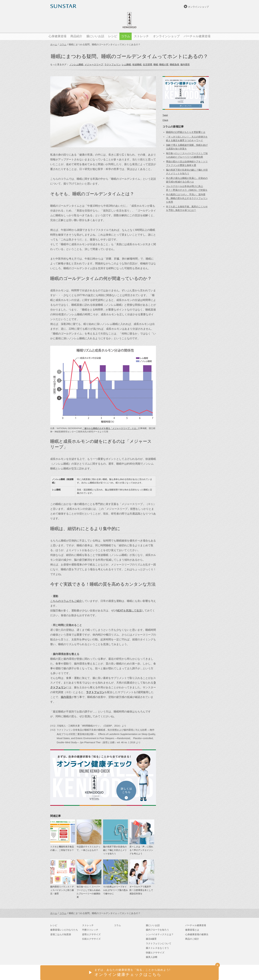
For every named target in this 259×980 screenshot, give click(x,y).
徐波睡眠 (137, 64)
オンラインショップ (198, 7)
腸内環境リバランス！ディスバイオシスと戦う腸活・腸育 (62, 890)
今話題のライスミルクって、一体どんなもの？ (88, 848)
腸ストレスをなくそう (157, 948)
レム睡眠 (126, 64)
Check (165, 120)
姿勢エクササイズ (91, 934)
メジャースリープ (94, 64)
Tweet (165, 115)
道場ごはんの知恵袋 (61, 934)
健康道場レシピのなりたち (64, 930)
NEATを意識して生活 (129, 610)
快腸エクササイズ (155, 953)
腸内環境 (185, 64)
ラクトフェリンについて (159, 943)
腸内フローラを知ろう (157, 930)
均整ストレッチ (90, 930)
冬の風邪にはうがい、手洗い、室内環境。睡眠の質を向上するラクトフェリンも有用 (187, 198)
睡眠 (156, 64)
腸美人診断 (152, 957)
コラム (63, 44)
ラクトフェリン (112, 64)
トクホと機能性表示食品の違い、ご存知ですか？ (62, 848)
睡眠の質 (164, 64)
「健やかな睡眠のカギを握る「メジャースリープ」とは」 (110, 428)
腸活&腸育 (151, 939)
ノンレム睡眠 (76, 64)
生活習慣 (148, 64)
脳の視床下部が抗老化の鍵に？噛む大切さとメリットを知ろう (115, 850)
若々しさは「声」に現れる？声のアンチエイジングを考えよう (141, 850)
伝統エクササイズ (91, 939)
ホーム (54, 44)
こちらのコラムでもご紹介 (66, 601)
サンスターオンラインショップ (192, 973)
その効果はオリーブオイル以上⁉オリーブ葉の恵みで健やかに (115, 890)
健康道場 (129, 20)
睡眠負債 (174, 64)
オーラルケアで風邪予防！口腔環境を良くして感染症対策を (141, 890)
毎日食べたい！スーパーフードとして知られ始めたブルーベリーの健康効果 (88, 892)
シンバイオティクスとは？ (160, 934)
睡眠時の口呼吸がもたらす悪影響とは (186, 132)
